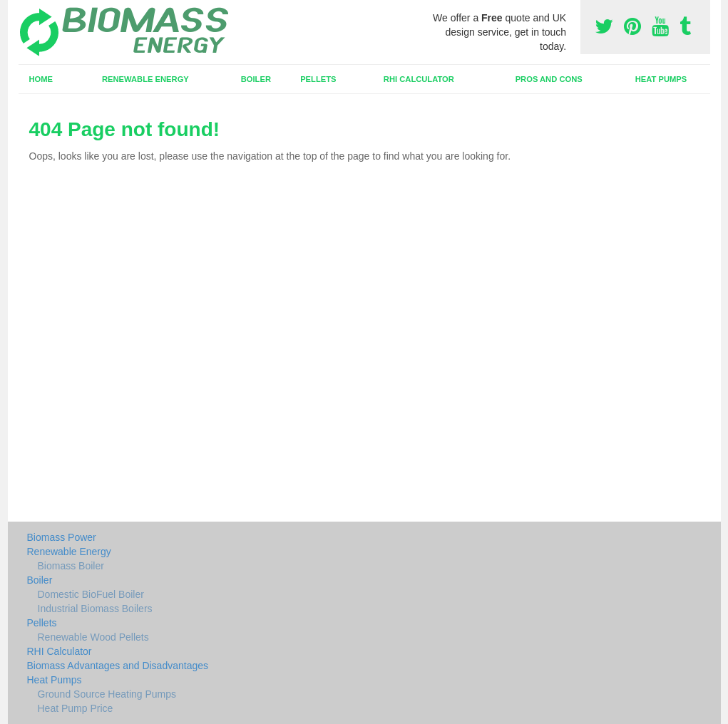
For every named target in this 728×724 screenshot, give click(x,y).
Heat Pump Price (76, 708)
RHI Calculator (419, 79)
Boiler (256, 79)
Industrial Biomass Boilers (95, 609)
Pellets (318, 79)
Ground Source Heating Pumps (107, 694)
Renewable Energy (145, 79)
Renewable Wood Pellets (93, 637)
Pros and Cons (549, 79)
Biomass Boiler (71, 566)
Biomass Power (62, 537)
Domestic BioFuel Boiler (91, 594)
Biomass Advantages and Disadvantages (118, 666)
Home (41, 79)
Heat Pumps (661, 79)
